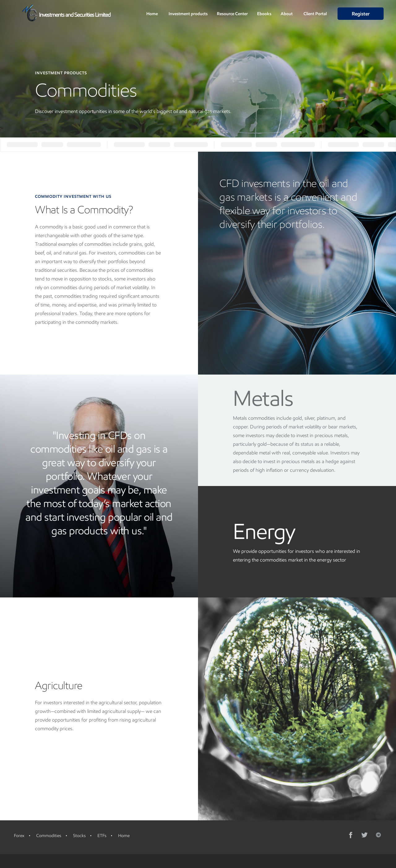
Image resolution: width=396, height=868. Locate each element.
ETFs (102, 836)
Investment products (188, 14)
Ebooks (264, 14)
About (287, 14)
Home (152, 14)
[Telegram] (378, 835)
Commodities (49, 836)
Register (361, 14)
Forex (19, 836)
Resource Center (232, 14)
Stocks (79, 836)
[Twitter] (365, 835)
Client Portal (315, 14)
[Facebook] (351, 835)
